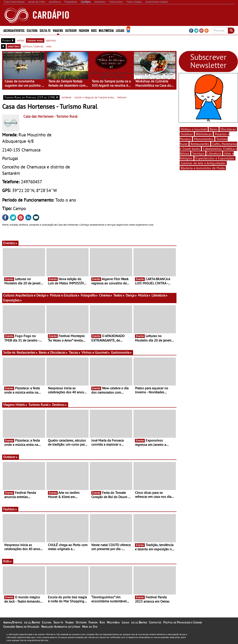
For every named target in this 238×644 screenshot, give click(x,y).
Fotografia (89, 295)
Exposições (13, 300)
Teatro (119, 295)
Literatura (160, 295)
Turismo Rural (40, 405)
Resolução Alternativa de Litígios (61, 627)
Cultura (32, 30)
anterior (66, 97)
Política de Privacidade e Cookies (183, 622)
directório (14, 46)
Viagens (58, 30)
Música (144, 295)
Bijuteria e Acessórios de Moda (203, 168)
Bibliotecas (204, 134)
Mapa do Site (90, 627)
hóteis (21, 40)
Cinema (106, 295)
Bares (214, 129)
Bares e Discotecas (53, 352)
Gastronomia (121, 352)
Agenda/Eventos (14, 30)
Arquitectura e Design (32, 295)
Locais (120, 30)
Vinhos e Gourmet (96, 352)
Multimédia (106, 30)
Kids (94, 30)
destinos (51, 40)
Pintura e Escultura (65, 295)
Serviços (198, 153)
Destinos (59, 405)
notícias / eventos (33, 46)
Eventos (10, 243)
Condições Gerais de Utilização (21, 627)
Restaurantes (27, 352)
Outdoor (71, 30)
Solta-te (45, 30)
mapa (49, 46)
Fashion (84, 30)
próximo (122, 97)
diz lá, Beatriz (32, 622)
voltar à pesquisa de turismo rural (94, 97)
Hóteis (22, 405)
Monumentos (204, 139)
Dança (131, 295)
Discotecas (228, 129)
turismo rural (35, 40)
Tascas (75, 352)
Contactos (155, 622)
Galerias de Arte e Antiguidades (203, 163)
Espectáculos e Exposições (215, 158)
